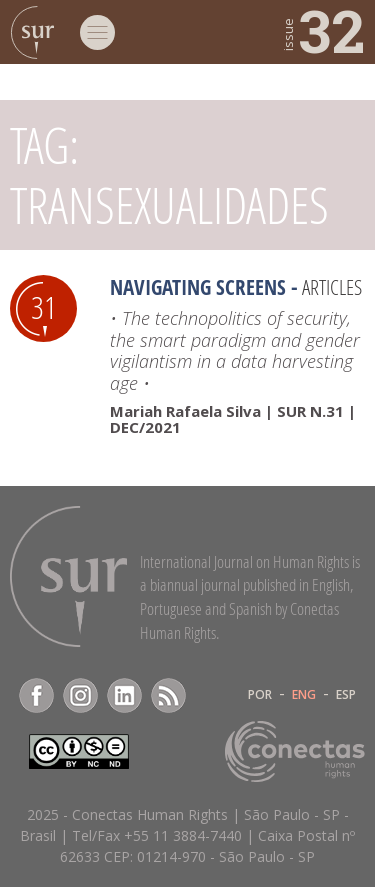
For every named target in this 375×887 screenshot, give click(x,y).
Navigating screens (198, 287)
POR (260, 695)
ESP (346, 695)
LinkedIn (124, 695)
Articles (332, 287)
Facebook (36, 695)
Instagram (80, 695)
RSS (168, 695)
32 (322, 30)
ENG (304, 695)
